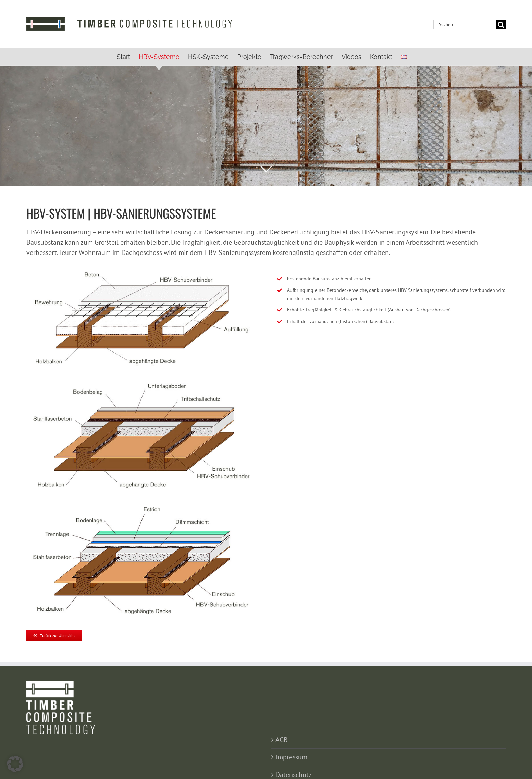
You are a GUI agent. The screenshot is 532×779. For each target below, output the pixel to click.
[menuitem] (404, 57)
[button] (15, 764)
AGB (282, 740)
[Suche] (501, 24)
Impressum (291, 757)
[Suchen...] (465, 24)
